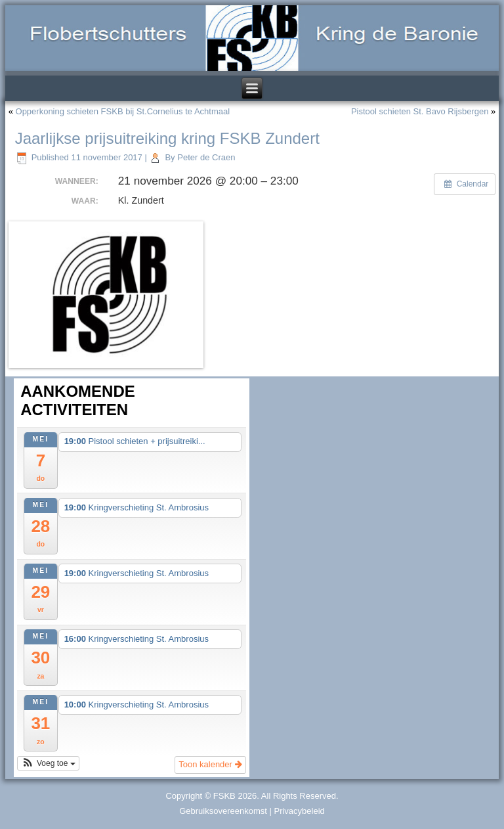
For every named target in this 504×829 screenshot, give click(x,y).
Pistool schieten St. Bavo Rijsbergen (420, 111)
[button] (48, 763)
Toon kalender (210, 764)
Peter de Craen (206, 157)
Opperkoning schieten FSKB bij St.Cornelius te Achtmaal (123, 111)
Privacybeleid (299, 811)
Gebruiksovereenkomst (223, 811)
